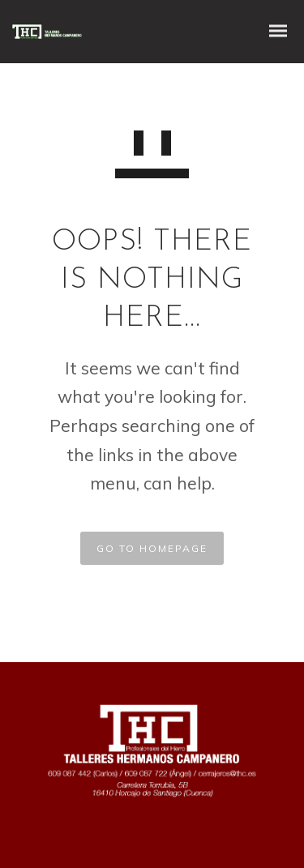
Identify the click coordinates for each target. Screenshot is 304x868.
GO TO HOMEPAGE (152, 548)
